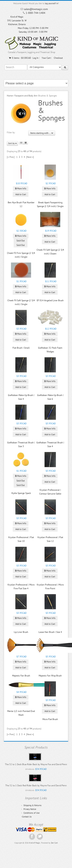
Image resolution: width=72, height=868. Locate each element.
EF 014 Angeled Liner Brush (50, 300)
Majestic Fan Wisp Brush (50, 676)
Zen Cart (54, 843)
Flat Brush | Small (21, 348)
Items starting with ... (42, 133)
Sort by (12, 143)
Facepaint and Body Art (25, 96)
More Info (21, 189)
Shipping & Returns (31, 805)
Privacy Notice (29, 809)
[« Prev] (11, 157)
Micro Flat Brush (50, 719)
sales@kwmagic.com (36, 9)
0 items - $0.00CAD (20, 58)
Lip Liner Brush (21, 632)
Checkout (58, 58)
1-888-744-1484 (36, 13)
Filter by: (11, 132)
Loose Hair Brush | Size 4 (50, 632)
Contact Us (27, 817)
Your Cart (46, 58)
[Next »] (30, 157)
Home (10, 96)
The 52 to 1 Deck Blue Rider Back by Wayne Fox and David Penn (36, 764)
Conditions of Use (30, 813)
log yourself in (51, 3)
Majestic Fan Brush (21, 676)
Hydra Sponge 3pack (21, 493)
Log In (36, 58)
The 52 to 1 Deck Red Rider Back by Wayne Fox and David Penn (36, 786)
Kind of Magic (35, 843)
